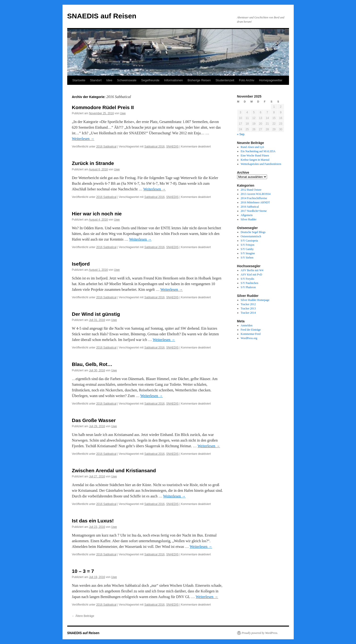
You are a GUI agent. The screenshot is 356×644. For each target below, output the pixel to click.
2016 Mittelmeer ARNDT (255, 202)
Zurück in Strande (93, 163)
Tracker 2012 (248, 304)
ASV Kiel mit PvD (251, 275)
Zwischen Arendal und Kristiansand (114, 470)
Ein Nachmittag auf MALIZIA (258, 151)
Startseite (79, 80)
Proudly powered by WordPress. (260, 633)
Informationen (174, 80)
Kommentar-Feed (251, 334)
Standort (96, 80)
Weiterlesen (83, 139)
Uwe (123, 113)
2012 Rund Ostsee (251, 190)
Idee (109, 80)
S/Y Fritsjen (247, 245)
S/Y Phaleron (248, 287)
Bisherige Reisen (199, 80)
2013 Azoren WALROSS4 (255, 194)
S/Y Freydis (247, 279)
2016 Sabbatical (106, 147)
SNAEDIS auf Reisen (102, 16)
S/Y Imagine (248, 253)
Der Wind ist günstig (96, 314)
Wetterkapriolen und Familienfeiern (261, 164)
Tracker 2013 (248, 308)
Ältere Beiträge (83, 616)
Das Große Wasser (94, 420)
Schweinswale (127, 80)
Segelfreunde (150, 80)
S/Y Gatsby (247, 249)
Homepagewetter (271, 80)
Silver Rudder (249, 219)
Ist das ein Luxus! (93, 521)
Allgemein (247, 215)
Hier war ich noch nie (97, 214)
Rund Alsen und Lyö (252, 147)
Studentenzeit (225, 80)
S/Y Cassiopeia (249, 241)
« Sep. (241, 134)
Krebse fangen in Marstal (255, 160)
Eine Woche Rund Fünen (255, 156)
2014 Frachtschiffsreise (254, 198)
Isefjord (81, 264)
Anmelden (247, 325)
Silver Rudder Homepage (255, 300)
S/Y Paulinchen (249, 283)
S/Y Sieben (247, 258)
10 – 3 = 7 (83, 571)
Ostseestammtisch (251, 236)
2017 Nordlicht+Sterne (254, 211)
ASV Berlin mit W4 (252, 270)
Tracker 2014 (248, 313)
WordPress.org (249, 338)
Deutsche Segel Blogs (253, 232)
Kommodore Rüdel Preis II (103, 107)
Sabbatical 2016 (155, 147)
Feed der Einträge (251, 330)
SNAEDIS (172, 147)
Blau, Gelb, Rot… (92, 364)
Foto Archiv (247, 80)
